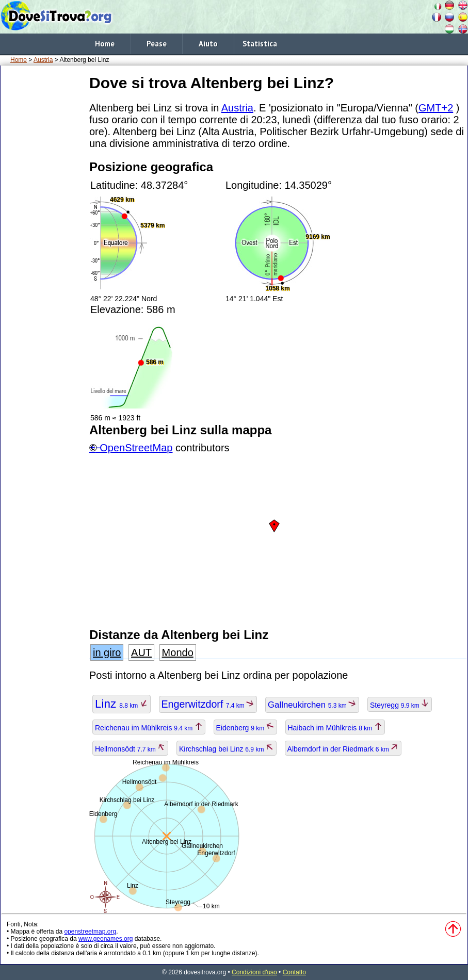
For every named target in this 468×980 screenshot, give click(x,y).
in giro (107, 652)
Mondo (178, 652)
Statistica (260, 44)
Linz (122, 704)
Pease (157, 44)
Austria (43, 60)
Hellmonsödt (130, 749)
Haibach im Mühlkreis (335, 728)
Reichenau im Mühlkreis (149, 728)
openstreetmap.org (90, 932)
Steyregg (400, 705)
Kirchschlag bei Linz (227, 749)
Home (105, 44)
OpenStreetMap (136, 448)
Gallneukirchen (312, 705)
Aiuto (208, 44)
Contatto (294, 972)
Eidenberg (245, 728)
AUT (141, 652)
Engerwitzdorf (208, 704)
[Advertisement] (43, 226)
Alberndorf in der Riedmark (343, 749)
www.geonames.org (106, 939)
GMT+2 (436, 108)
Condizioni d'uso (254, 972)
